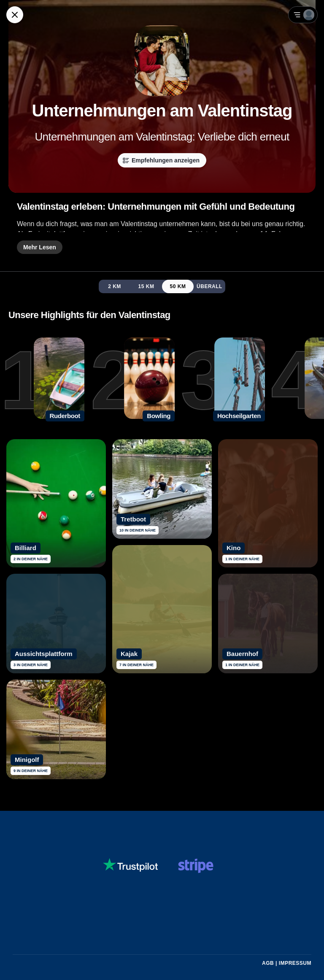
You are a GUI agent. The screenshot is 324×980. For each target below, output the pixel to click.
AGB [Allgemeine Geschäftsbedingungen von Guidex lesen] (268, 963)
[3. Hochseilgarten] (223, 380)
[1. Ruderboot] (42, 380)
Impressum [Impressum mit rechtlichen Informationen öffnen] (295, 963)
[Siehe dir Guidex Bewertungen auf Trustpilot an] (130, 866)
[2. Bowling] (132, 380)
